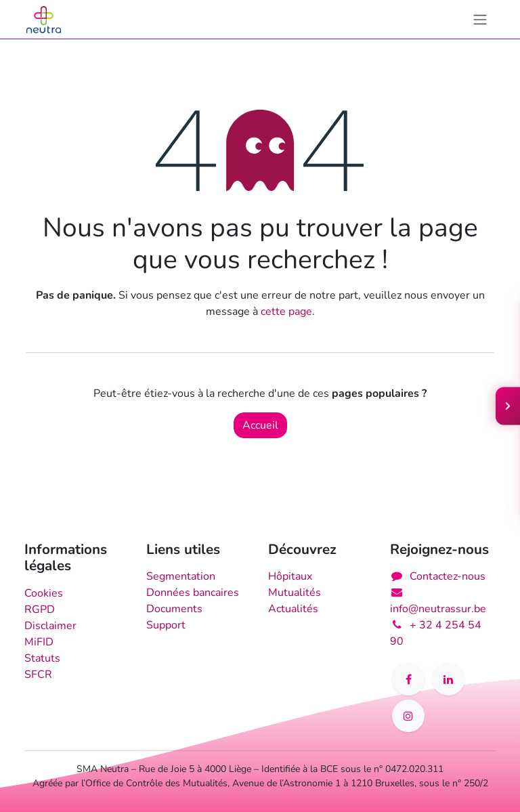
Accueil (260, 425)
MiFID (39, 642)
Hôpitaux (290, 576)
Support (166, 625)
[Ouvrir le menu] (508, 406)
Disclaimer (50, 626)
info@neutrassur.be (438, 609)
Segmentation (181, 576)
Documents (174, 609)
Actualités (293, 609)
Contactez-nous (448, 576)
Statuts (42, 658)
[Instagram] (408, 716)
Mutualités (295, 593)
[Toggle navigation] (480, 19)
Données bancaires (193, 593)
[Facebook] (408, 679)
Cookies (44, 593)
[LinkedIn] (448, 679)
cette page (286, 312)
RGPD (40, 610)
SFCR (38, 675)
